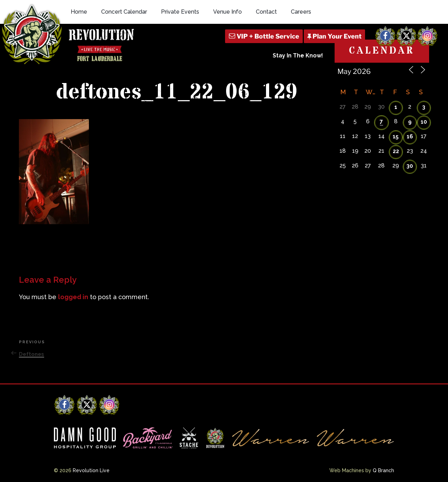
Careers (301, 12)
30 (410, 166)
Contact (266, 12)
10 (424, 122)
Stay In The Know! (298, 56)
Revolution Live (91, 470)
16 (410, 136)
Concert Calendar (124, 12)
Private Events (180, 12)
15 (396, 136)
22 (396, 151)
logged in (73, 297)
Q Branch (383, 470)
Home (79, 12)
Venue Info (227, 12)
